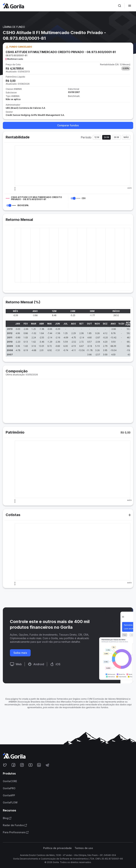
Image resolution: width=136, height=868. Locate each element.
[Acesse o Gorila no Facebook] (13, 765)
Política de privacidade (57, 848)
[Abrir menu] (130, 6)
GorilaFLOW (10, 803)
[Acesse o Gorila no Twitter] (5, 765)
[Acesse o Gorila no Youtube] (30, 765)
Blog (7, 818)
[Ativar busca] (120, 6)
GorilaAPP (9, 795)
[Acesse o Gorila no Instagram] (22, 765)
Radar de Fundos (15, 825)
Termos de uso (84, 848)
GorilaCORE (10, 781)
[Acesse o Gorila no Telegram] (47, 765)
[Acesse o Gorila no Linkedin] (39, 765)
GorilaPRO (9, 788)
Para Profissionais (16, 832)
